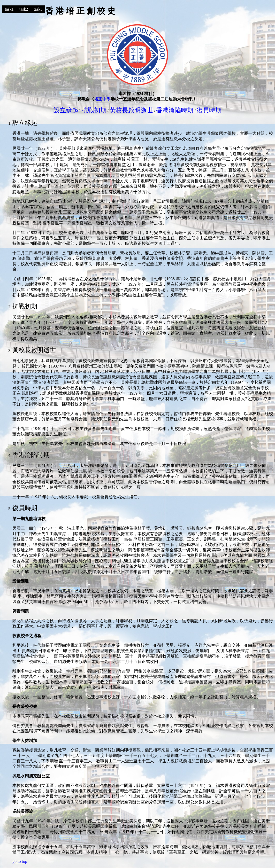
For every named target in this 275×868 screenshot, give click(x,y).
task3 (38, 9)
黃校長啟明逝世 (131, 110)
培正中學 (102, 99)
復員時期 (209, 110)
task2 (24, 9)
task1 (9, 9)
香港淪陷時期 (175, 110)
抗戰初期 (94, 110)
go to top (20, 861)
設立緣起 (66, 110)
